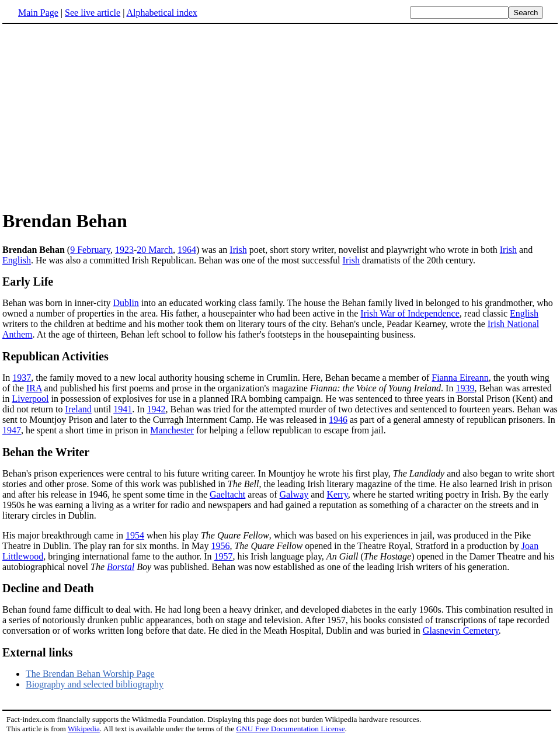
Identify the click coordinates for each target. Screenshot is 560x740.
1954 (135, 535)
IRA (34, 388)
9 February (90, 250)
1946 (338, 420)
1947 (12, 430)
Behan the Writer (46, 452)
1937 (22, 378)
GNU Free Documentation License (290, 729)
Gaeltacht (227, 494)
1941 (123, 409)
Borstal (121, 567)
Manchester (172, 430)
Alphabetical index (161, 13)
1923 (124, 250)
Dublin (126, 303)
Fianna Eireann (460, 378)
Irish (238, 250)
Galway (294, 494)
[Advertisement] (100, 116)
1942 (156, 409)
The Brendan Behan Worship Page (90, 674)
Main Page (38, 13)
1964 (187, 250)
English (17, 260)
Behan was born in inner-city (58, 303)
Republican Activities (55, 356)
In (7, 378)
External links (38, 652)
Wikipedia (84, 729)
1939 (465, 388)
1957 (224, 556)
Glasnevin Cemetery (461, 630)
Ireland (79, 409)
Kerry (337, 494)
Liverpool (30, 399)
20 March (155, 250)
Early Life (28, 282)
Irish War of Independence (410, 313)
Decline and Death (48, 588)
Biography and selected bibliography (95, 684)
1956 (220, 546)
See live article (93, 13)
